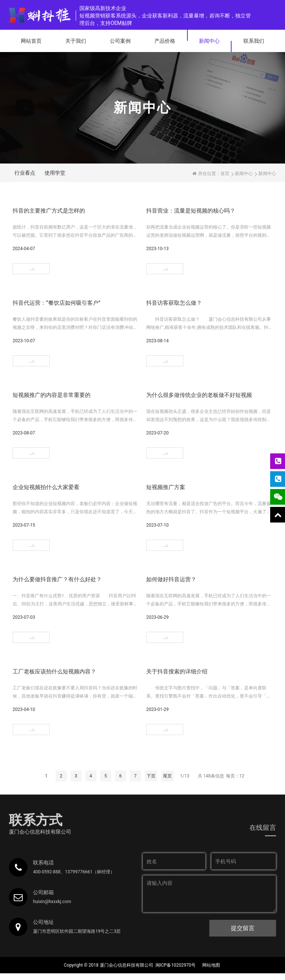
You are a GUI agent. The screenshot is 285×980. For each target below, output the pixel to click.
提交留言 (243, 928)
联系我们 (254, 41)
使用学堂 (55, 173)
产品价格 (165, 41)
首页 (225, 174)
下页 (151, 776)
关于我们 (76, 41)
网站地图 (211, 965)
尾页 (167, 776)
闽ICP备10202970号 (176, 965)
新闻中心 (209, 41)
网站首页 (31, 41)
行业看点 (25, 173)
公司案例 (120, 41)
